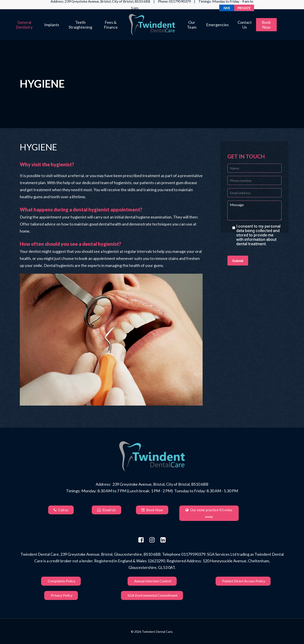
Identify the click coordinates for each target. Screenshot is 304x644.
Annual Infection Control (152, 581)
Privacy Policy (61, 595)
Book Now (152, 510)
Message (255, 210)
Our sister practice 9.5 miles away (209, 513)
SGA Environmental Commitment (152, 595)
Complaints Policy (61, 581)
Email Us (106, 510)
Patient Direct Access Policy (243, 581)
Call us (61, 510)
